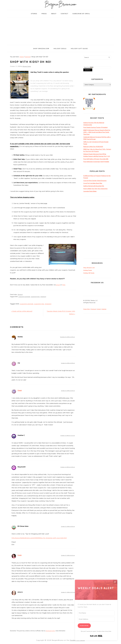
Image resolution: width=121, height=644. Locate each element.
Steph (20, 390)
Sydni (20, 555)
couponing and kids (24, 297)
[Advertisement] (60, 31)
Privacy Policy (87, 309)
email (58, 285)
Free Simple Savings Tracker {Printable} (95, 127)
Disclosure (93, 309)
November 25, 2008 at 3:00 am (67, 337)
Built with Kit (96, 636)
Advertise (104, 309)
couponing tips (35, 297)
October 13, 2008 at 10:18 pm (68, 467)
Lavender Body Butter (90, 191)
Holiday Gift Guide (89, 273)
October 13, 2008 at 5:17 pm (68, 592)
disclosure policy (51, 631)
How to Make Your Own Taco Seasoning (95, 189)
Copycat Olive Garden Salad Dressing (95, 181)
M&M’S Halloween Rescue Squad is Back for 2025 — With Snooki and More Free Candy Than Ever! (97, 132)
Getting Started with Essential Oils (94, 186)
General (20, 294)
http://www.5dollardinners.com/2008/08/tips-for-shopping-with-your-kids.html (39, 538)
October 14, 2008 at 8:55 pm (68, 363)
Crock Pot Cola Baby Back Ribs (93, 183)
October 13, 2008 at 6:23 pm (68, 555)
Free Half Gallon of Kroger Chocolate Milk (96, 159)
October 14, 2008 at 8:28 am (68, 391)
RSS (64, 285)
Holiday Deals (88, 270)
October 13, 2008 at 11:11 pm (68, 436)
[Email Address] (96, 619)
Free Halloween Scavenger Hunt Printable (96, 162)
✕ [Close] (115, 582)
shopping (43, 297)
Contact (99, 309)
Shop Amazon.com (89, 268)
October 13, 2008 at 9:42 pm (68, 526)
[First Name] (96, 613)
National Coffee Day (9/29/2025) (93, 147)
